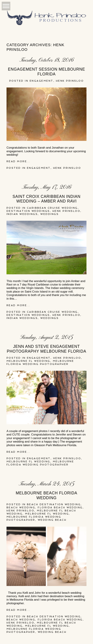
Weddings (50, 214)
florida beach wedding (60, 507)
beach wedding (21, 507)
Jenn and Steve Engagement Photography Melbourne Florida (47, 349)
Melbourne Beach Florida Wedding (47, 495)
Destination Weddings (28, 211)
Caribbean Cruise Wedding (52, 208)
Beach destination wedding (54, 504)
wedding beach (52, 520)
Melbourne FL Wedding (28, 361)
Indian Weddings (22, 214)
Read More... (18, 161)
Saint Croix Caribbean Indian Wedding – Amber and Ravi (46, 199)
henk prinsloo (70, 81)
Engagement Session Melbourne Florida (46, 72)
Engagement (42, 81)
